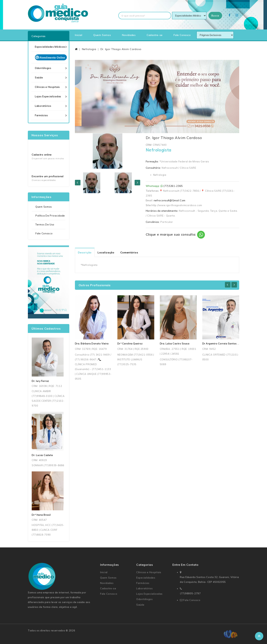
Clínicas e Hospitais (47, 87)
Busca (215, 16)
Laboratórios (43, 106)
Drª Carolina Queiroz (130, 344)
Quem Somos (102, 35)
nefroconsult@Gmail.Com (170, 200)
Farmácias (41, 115)
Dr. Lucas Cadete (42, 455)
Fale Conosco (182, 35)
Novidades (129, 35)
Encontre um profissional (48, 176)
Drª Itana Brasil (41, 515)
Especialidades (146, 578)
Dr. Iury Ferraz (40, 381)
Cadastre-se (155, 35)
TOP (259, 636)
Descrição (85, 252)
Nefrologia (89, 49)
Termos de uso (45, 224)
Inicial (79, 35)
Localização (106, 252)
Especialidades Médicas (50, 47)
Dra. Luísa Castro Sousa (175, 344)
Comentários (129, 252)
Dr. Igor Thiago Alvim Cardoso (121, 49)
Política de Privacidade (50, 216)
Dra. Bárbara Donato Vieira (92, 344)
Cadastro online (42, 155)
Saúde (39, 77)
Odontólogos (43, 68)
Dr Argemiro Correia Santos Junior (223, 344)
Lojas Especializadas (48, 96)
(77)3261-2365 (173, 186)
